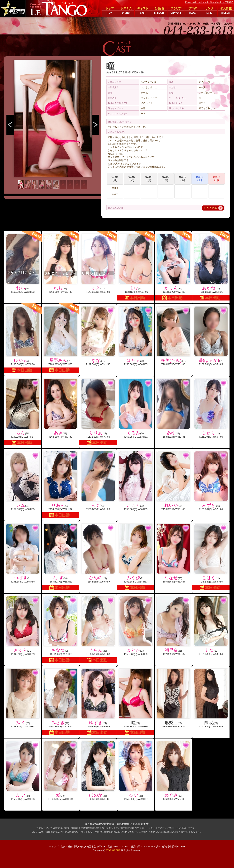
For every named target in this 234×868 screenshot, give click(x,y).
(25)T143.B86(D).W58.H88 (23, 698)
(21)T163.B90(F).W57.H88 (60, 409)
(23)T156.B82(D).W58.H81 (98, 771)
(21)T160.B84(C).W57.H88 (211, 481)
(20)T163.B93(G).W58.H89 (60, 557)
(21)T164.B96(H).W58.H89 (23, 626)
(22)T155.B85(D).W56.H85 (136, 481)
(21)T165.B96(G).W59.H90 (211, 409)
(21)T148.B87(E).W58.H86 (211, 557)
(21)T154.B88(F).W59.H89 (98, 553)
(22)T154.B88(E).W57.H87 (60, 485)
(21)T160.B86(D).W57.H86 (23, 338)
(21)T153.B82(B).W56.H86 (173, 409)
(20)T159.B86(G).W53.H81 (136, 409)
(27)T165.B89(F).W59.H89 (173, 698)
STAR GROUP (113, 850)
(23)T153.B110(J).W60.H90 (136, 266)
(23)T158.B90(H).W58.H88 (98, 630)
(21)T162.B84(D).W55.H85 (211, 336)
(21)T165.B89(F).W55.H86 (211, 266)
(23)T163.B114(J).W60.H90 (60, 771)
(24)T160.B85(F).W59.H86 (98, 702)
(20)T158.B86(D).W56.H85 (136, 336)
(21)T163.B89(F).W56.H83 (60, 262)
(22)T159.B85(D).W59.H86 (211, 626)
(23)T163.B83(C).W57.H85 (98, 412)
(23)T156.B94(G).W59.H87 (136, 771)
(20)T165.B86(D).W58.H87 (173, 553)
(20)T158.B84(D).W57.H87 (23, 412)
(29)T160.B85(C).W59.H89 (211, 698)
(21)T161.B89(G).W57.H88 (173, 266)
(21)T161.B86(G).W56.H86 (23, 553)
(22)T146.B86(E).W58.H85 (173, 771)
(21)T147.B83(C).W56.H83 (98, 262)
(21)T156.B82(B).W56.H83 (173, 481)
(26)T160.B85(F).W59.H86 (60, 702)
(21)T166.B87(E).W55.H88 (173, 336)
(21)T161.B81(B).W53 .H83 (98, 336)
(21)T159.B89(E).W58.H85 (23, 481)
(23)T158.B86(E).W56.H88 (136, 626)
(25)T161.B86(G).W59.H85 (60, 630)
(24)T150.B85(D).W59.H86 (23, 771)
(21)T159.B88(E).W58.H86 (98, 481)
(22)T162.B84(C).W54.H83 (136, 557)
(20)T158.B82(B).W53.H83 (23, 262)
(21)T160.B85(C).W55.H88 (60, 338)
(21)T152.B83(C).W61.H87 (173, 626)
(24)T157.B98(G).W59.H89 (136, 702)
